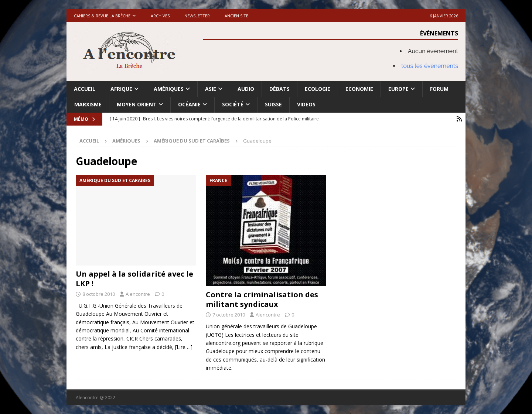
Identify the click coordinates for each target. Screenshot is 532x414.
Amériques (169, 89)
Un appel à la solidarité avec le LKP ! (134, 279)
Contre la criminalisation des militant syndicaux (262, 299)
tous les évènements (430, 66)
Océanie (189, 104)
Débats (279, 89)
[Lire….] (184, 347)
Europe (398, 89)
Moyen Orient (137, 104)
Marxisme (88, 104)
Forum (439, 89)
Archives (160, 16)
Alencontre (138, 294)
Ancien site (236, 16)
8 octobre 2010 (99, 294)
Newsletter (197, 16)
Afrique (121, 89)
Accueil (85, 89)
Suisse (273, 104)
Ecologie (318, 89)
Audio (246, 89)
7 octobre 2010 (229, 315)
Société (233, 104)
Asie (211, 89)
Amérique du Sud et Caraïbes (192, 141)
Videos (306, 104)
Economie (359, 89)
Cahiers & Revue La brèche (102, 16)
